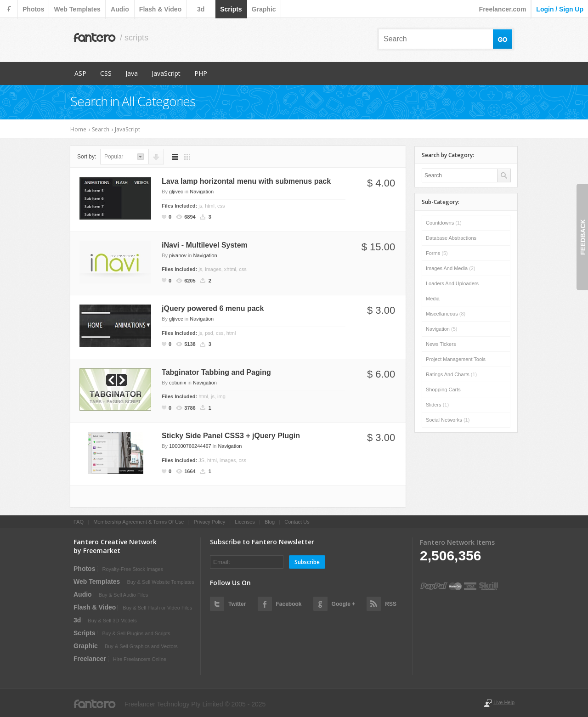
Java (132, 73)
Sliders (437, 405)
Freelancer (90, 659)
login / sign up (560, 9)
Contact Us (297, 522)
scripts (231, 9)
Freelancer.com (503, 9)
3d (201, 9)
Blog (270, 522)
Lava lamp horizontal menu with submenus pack (246, 181)
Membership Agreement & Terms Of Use (139, 522)
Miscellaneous (446, 314)
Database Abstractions (451, 238)
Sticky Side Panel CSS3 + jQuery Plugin (231, 436)
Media (433, 299)
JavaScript (166, 73)
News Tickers (441, 344)
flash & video (160, 9)
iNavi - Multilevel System (205, 245)
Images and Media (451, 268)
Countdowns (444, 223)
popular (114, 157)
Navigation (202, 192)
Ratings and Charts (451, 374)
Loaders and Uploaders (452, 283)
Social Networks (448, 420)
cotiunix (178, 383)
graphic (264, 9)
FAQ (79, 522)
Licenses (245, 522)
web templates (77, 9)
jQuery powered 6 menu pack (213, 308)
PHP (201, 73)
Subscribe (307, 562)
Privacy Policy (209, 522)
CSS (106, 73)
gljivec (176, 192)
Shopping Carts (443, 390)
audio (120, 9)
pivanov (178, 255)
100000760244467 (190, 446)
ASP (80, 73)
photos (33, 9)
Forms (437, 253)
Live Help (504, 702)
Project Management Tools (456, 359)
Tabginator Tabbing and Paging (216, 372)
